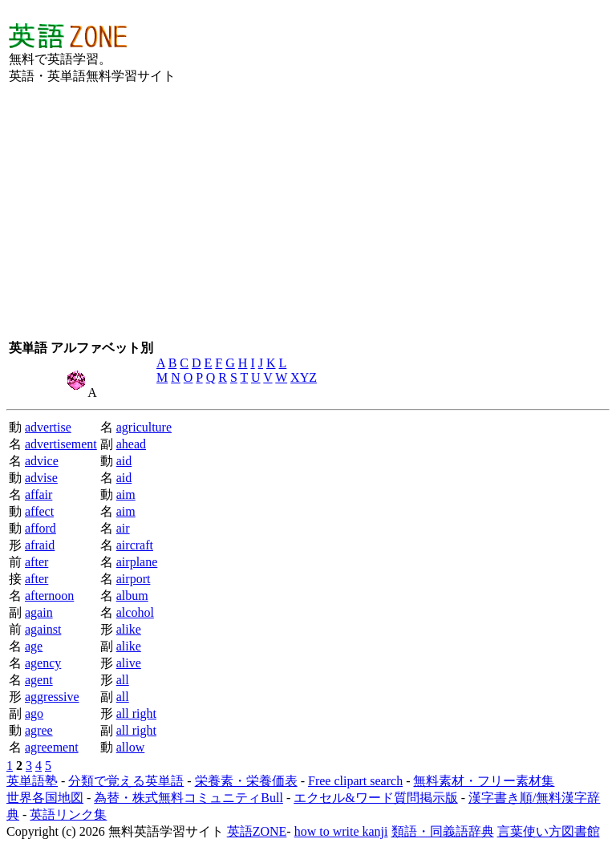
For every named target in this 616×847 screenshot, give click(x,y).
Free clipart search (355, 781)
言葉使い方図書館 (549, 831)
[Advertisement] (367, 53)
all (123, 680)
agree (39, 730)
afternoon (49, 596)
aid (124, 461)
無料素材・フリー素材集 (484, 781)
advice (42, 461)
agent (39, 680)
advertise (48, 427)
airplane (137, 562)
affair (38, 494)
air (123, 528)
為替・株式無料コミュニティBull (188, 798)
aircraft (135, 545)
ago (34, 713)
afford (41, 528)
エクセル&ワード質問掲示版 (375, 798)
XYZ (304, 377)
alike (129, 629)
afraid (40, 545)
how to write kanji (341, 831)
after (36, 562)
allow (131, 747)
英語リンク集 (68, 815)
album (132, 596)
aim (126, 494)
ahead (131, 444)
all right (136, 713)
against (43, 629)
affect (39, 511)
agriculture (144, 427)
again (39, 612)
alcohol (135, 612)
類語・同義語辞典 (443, 831)
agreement (52, 747)
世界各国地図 (45, 798)
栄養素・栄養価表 (246, 781)
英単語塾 (32, 781)
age (34, 646)
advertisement (61, 444)
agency (43, 663)
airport (134, 579)
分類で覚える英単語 (126, 781)
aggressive (52, 697)
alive (129, 663)
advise (41, 478)
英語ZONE (257, 831)
